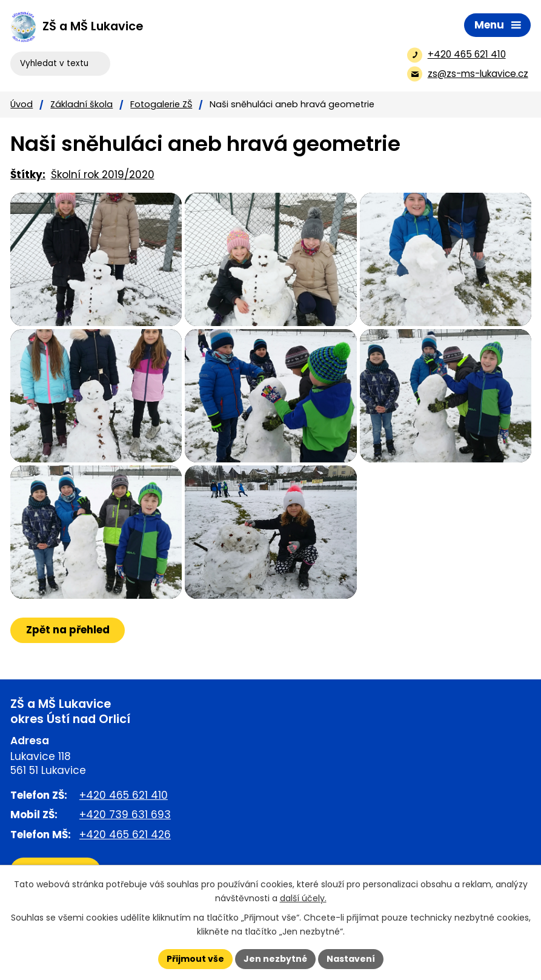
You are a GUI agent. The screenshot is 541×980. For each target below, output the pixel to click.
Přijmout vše (195, 959)
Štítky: (28, 175)
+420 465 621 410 (124, 795)
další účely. (303, 898)
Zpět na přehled (68, 630)
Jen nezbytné (275, 959)
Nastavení (351, 959)
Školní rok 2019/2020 (103, 175)
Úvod (22, 104)
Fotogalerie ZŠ (161, 104)
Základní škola (81, 104)
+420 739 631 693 (125, 815)
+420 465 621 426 (125, 835)
